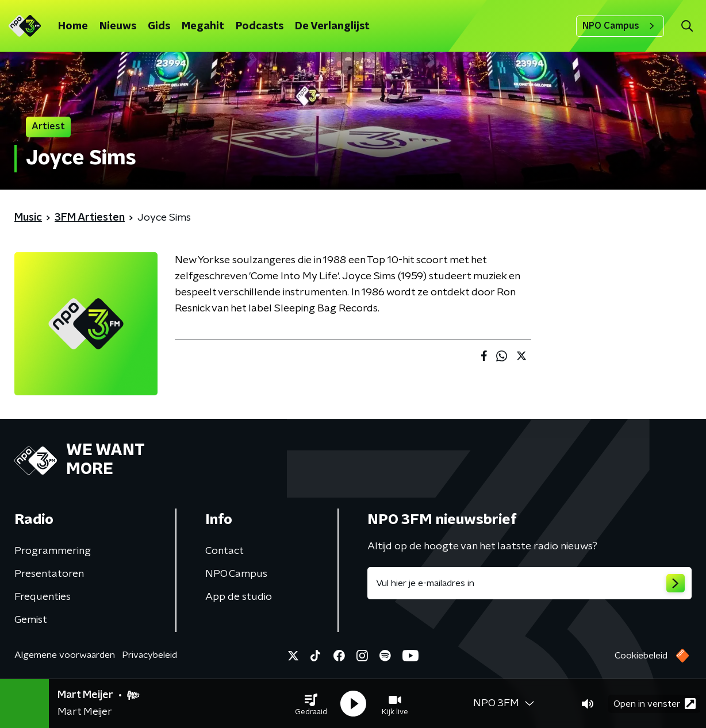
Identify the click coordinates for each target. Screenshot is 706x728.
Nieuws (118, 26)
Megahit (203, 26)
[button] (311, 704)
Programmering (53, 551)
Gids (159, 26)
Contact (225, 551)
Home (73, 26)
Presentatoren (49, 574)
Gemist (31, 620)
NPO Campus (620, 26)
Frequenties (43, 597)
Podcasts (260, 26)
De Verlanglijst (332, 26)
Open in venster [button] (655, 704)
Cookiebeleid (641, 656)
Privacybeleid (149, 655)
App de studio (239, 597)
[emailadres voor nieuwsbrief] (529, 583)
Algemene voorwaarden (65, 655)
